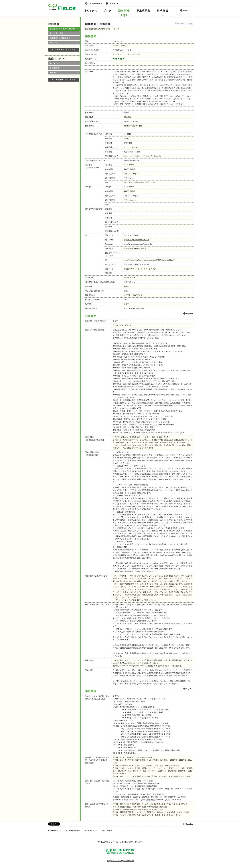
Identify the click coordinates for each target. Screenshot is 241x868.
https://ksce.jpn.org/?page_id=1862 (172, 555)
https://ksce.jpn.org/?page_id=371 (136, 264)
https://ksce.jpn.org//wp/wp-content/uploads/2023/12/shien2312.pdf (149, 260)
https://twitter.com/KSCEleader (135, 249)
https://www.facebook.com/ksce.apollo (138, 244)
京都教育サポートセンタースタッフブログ (140, 269)
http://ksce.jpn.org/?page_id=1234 (136, 240)
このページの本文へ (9, 0)
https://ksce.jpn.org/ (131, 235)
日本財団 (123, 842)
